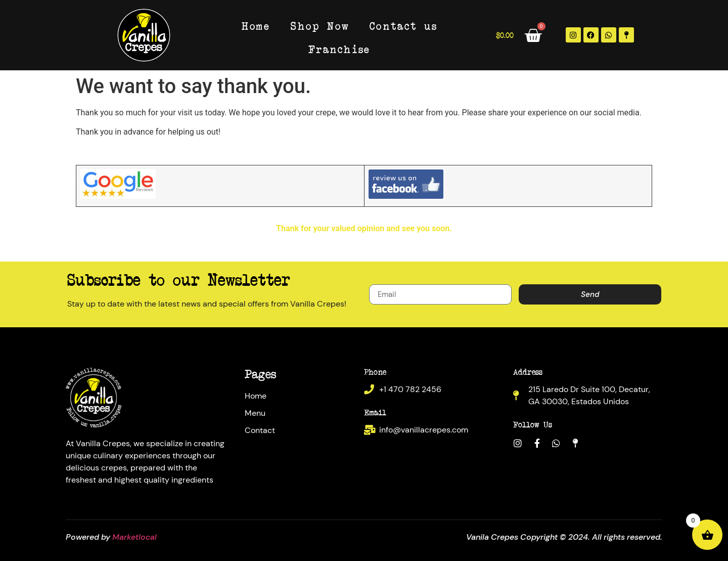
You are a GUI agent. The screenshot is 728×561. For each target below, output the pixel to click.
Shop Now (320, 26)
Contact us (403, 26)
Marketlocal (134, 537)
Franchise (339, 49)
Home (256, 26)
